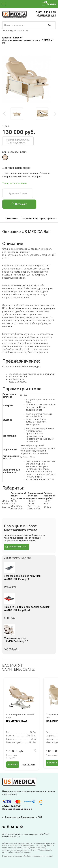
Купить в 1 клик (18, 193)
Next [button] (55, 114)
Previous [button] (5, 114)
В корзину (19, 204)
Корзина (51, 4)
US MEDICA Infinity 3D (29, 640)
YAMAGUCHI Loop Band (29, 609)
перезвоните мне (16, 547)
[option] (17, 114)
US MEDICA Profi (17, 721)
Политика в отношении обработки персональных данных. (28, 856)
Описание (12, 218)
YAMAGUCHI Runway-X (29, 578)
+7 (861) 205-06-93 (45, 12)
